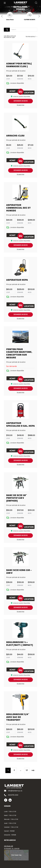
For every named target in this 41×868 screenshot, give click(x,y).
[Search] (36, 3)
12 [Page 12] (27, 770)
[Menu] (5, 3)
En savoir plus (21, 105)
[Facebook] (6, 800)
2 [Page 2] (14, 770)
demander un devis (21, 101)
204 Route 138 (9, 846)
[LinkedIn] (10, 800)
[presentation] (2, 16)
